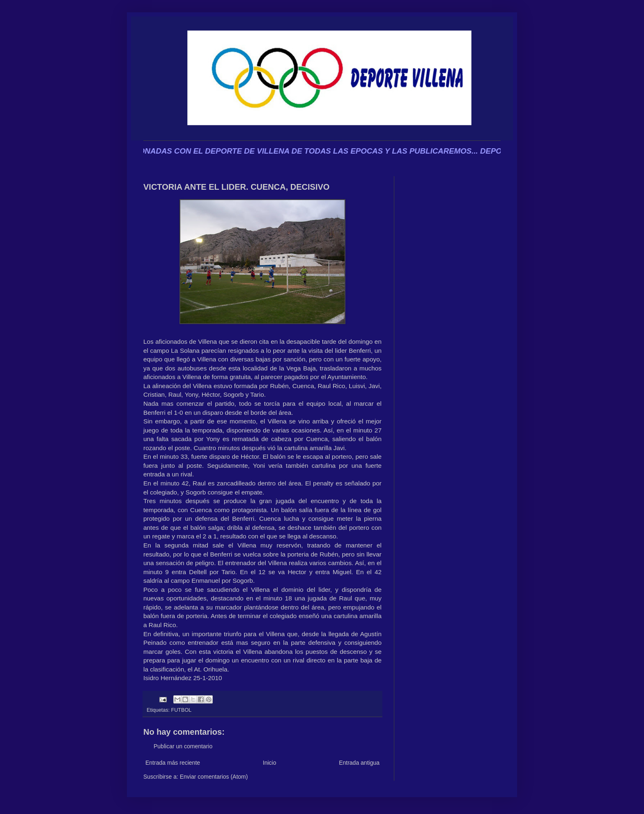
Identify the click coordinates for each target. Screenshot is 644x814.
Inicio (270, 763)
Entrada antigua (359, 763)
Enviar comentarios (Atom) (214, 777)
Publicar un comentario (183, 746)
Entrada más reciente (173, 763)
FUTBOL (182, 710)
